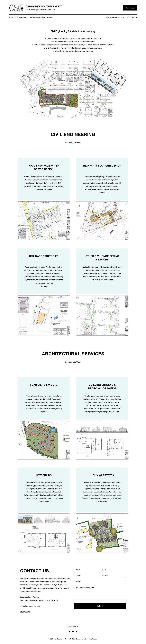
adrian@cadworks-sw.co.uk (115, 17)
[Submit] (100, 606)
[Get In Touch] (130, 8)
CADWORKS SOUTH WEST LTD (44, 6)
